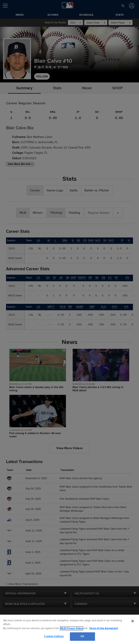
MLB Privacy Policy (72, 628)
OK (82, 636)
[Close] (133, 621)
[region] (69, 629)
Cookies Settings (54, 636)
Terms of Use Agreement (103, 628)
